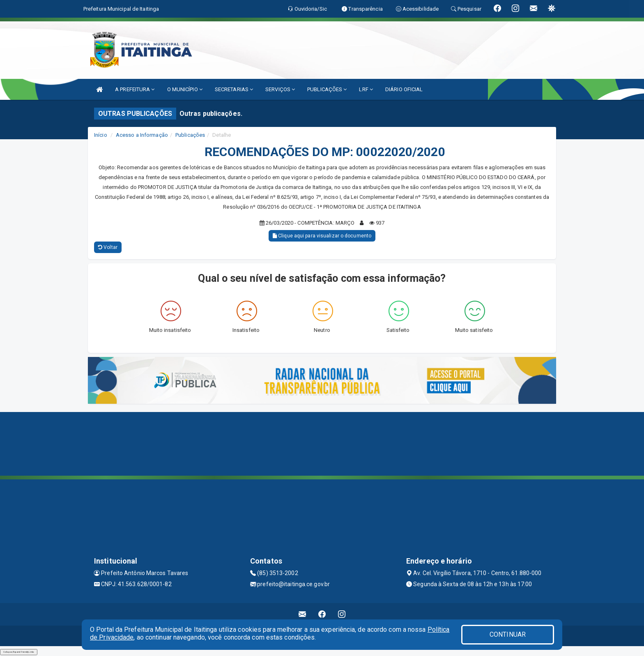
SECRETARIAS (234, 89)
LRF (366, 89)
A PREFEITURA (135, 89)
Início (101, 135)
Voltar (108, 247)
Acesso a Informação (142, 135)
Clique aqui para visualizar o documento (322, 236)
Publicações (190, 135)
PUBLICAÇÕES (327, 89)
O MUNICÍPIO (185, 89)
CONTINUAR (508, 634)
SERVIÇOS (280, 89)
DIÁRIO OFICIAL (404, 89)
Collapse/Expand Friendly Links (19, 652)
